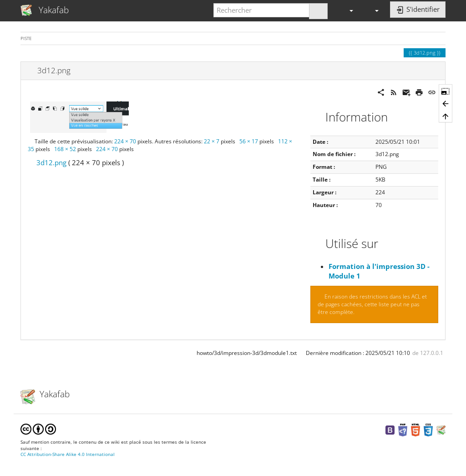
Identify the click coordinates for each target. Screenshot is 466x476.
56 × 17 (249, 141)
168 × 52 (65, 149)
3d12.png (51, 162)
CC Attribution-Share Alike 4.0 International (68, 454)
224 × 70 (125, 141)
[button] (347, 10)
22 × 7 (212, 141)
